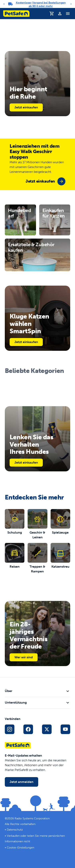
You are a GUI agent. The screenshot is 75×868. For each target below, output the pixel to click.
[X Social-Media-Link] (47, 729)
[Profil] (60, 14)
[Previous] (4, 4)
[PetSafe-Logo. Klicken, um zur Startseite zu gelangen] (16, 14)
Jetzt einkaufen (26, 107)
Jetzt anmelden (21, 782)
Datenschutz (15, 830)
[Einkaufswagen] (52, 14)
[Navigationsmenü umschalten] (68, 14)
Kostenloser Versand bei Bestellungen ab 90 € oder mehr (41, 4)
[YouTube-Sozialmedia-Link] (65, 729)
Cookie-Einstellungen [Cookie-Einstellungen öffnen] (20, 848)
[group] (45, 181)
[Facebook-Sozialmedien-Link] (28, 729)
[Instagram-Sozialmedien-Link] (10, 729)
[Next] (71, 4)
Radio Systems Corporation (32, 818)
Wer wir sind (24, 657)
